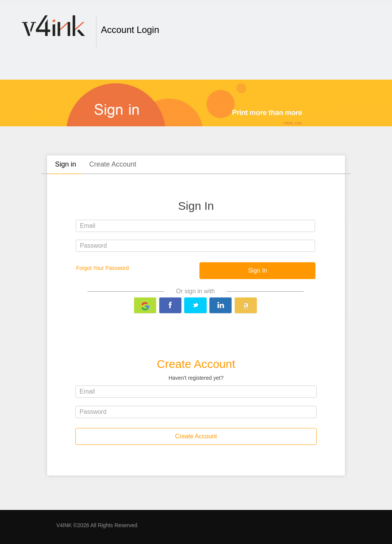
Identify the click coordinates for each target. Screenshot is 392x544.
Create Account (113, 164)
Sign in (66, 164)
